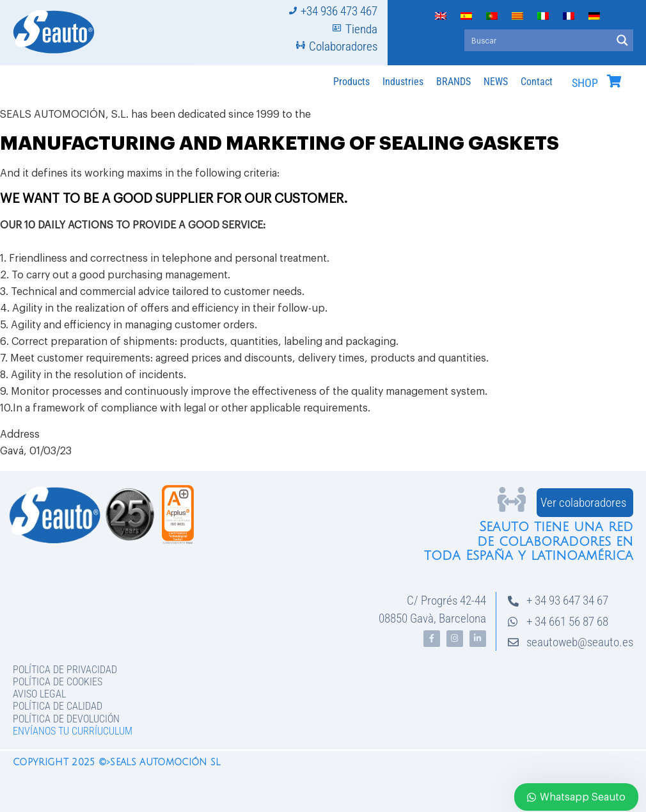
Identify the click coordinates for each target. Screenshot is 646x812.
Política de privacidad (65, 670)
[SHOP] (614, 81)
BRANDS (453, 82)
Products (351, 82)
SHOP (585, 83)
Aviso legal (39, 694)
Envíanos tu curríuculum (73, 731)
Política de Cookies (58, 682)
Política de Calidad (58, 706)
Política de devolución (66, 719)
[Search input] (539, 40)
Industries (403, 82)
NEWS (496, 82)
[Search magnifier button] (622, 40)
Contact (537, 82)
